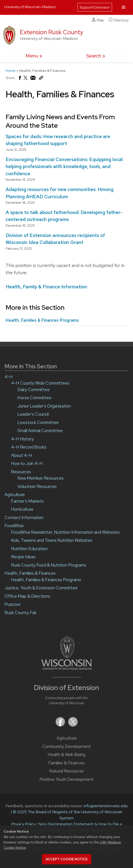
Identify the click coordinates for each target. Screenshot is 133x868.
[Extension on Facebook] (61, 725)
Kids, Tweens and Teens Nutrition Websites (52, 540)
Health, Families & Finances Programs (42, 320)
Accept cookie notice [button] (67, 859)
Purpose (13, 604)
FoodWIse (14, 526)
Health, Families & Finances (30, 573)
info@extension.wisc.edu (106, 806)
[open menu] (34, 56)
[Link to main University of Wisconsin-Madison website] (66, 668)
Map (98, 20)
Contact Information (24, 518)
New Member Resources (41, 478)
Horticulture (22, 509)
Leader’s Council (33, 414)
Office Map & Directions (27, 596)
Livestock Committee (38, 423)
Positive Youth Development (66, 779)
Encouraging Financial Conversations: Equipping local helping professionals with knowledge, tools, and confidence (64, 166)
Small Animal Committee (40, 431)
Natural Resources (66, 771)
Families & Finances (66, 763)
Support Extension (95, 7)
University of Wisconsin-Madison (30, 7)
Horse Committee (34, 398)
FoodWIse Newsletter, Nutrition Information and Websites (65, 532)
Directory (119, 20)
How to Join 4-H (27, 464)
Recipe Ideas (23, 557)
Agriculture (67, 738)
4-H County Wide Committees (40, 383)
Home (11, 71)
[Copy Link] (41, 79)
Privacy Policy (23, 824)
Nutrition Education (29, 549)
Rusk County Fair (21, 613)
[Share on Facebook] (20, 79)
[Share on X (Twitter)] (26, 80)
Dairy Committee (34, 390)
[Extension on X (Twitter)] (73, 725)
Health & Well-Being (66, 755)
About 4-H (22, 455)
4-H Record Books (29, 447)
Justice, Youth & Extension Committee (41, 588)
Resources (21, 472)
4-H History (22, 439)
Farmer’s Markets (27, 501)
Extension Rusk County (52, 32)
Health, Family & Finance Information (46, 287)
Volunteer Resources (37, 486)
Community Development (66, 746)
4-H (9, 377)
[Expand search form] (96, 56)
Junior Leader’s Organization (44, 406)
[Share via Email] (33, 79)
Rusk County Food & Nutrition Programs (49, 565)
